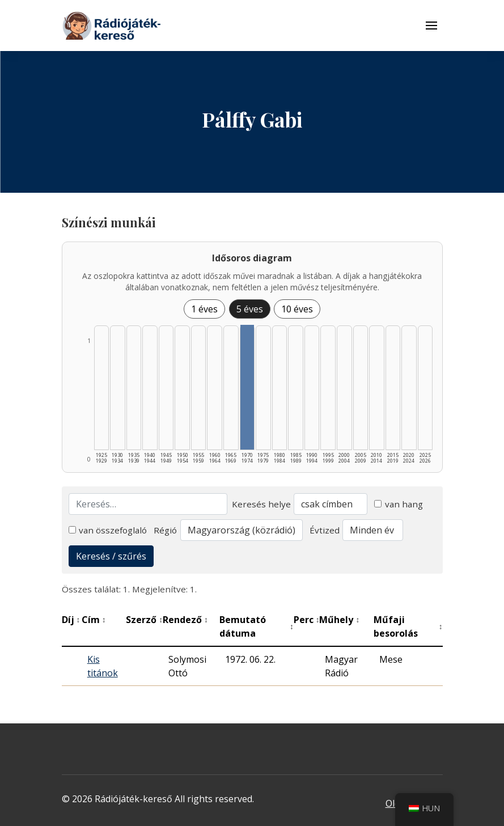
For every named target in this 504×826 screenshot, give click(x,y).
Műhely (339, 620)
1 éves (204, 309)
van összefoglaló (108, 530)
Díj (71, 620)
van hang (399, 504)
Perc (307, 620)
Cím (94, 620)
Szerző (144, 620)
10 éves (297, 309)
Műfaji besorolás (408, 626)
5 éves (250, 309)
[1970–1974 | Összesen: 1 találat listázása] (247, 387)
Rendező (185, 620)
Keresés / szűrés (111, 556)
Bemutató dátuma (257, 626)
